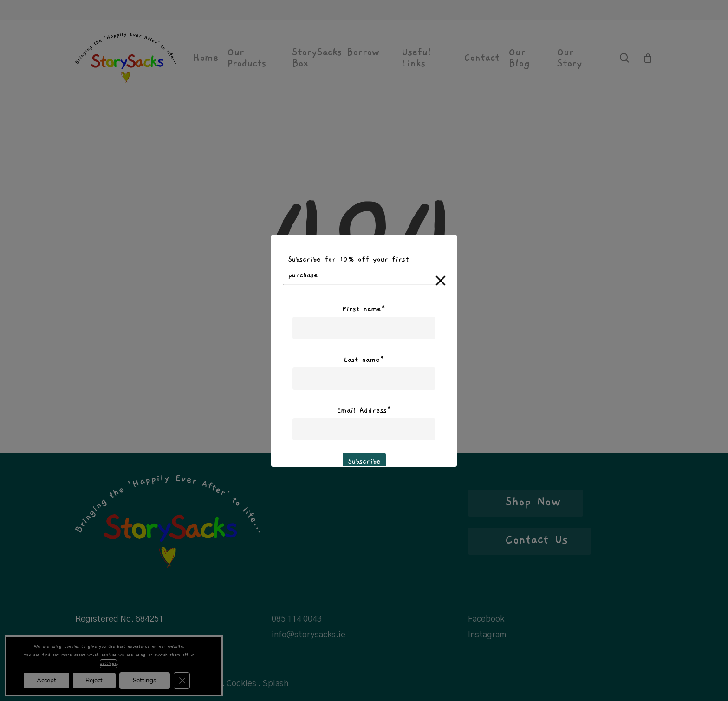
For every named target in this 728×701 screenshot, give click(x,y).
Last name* (364, 360)
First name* (364, 309)
